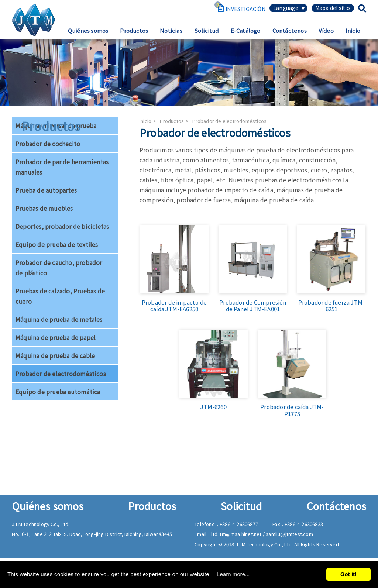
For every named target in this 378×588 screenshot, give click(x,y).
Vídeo (326, 30)
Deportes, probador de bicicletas (62, 226)
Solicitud (207, 30)
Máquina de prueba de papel (56, 337)
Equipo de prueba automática (58, 392)
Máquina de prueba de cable (55, 355)
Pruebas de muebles (44, 208)
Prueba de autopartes (46, 190)
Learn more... (233, 574)
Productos (134, 30)
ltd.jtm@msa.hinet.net (237, 534)
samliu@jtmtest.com (289, 534)
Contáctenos (290, 30)
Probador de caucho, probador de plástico (59, 268)
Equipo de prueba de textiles (57, 244)
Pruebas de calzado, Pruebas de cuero (60, 296)
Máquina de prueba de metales (59, 319)
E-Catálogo (246, 30)
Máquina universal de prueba (56, 125)
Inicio (353, 30)
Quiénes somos (88, 30)
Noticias (171, 30)
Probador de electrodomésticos (61, 374)
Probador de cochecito (48, 144)
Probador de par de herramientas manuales (62, 167)
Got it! (348, 574)
